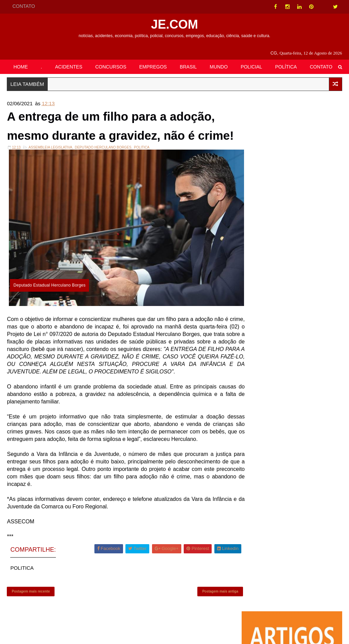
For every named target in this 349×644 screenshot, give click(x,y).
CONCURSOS (111, 67)
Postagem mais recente (31, 615)
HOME (20, 67)
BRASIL (188, 67)
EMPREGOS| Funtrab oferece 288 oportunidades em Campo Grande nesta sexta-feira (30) (311, 400)
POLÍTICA (286, 67)
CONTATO (24, 6)
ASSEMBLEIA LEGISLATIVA (50, 175)
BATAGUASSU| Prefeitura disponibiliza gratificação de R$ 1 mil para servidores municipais (308, 270)
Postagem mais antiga (210, 615)
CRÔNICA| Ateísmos (301, 185)
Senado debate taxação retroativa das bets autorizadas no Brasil (304, 312)
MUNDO (219, 67)
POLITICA (142, 175)
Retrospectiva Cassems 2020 (310, 226)
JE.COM (174, 24)
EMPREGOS (153, 67)
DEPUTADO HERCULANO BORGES (103, 175)
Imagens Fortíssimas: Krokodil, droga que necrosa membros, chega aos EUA (309, 356)
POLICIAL (251, 67)
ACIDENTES (69, 67)
